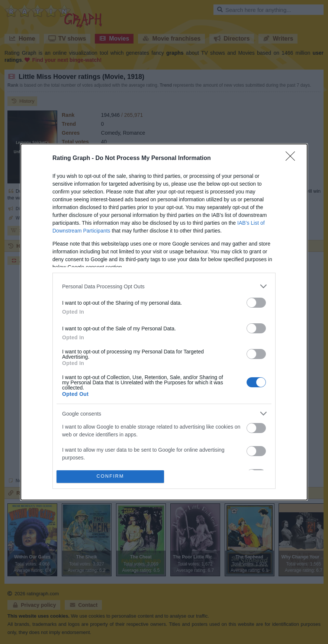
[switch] (256, 303)
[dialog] (164, 322)
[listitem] (164, 286)
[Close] (293, 158)
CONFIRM (110, 476)
